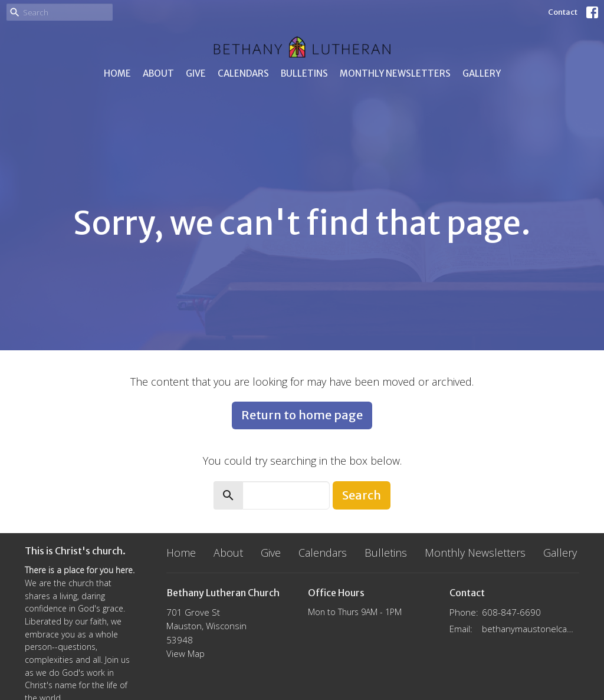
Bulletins (304, 73)
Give (196, 73)
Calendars (243, 73)
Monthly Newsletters (395, 73)
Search (362, 495)
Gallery (482, 73)
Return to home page (302, 415)
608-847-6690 (511, 612)
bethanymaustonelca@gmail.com (531, 629)
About (158, 73)
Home (117, 73)
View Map (186, 653)
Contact (563, 12)
